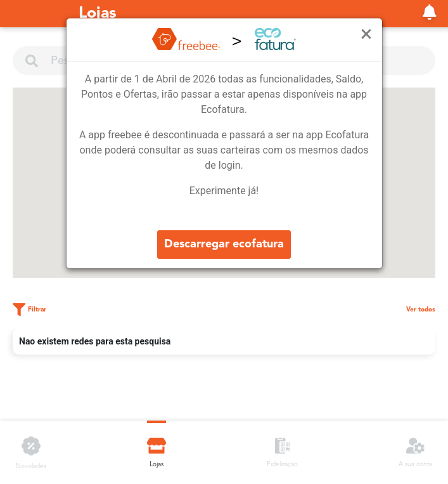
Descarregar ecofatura (224, 244)
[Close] (367, 34)
